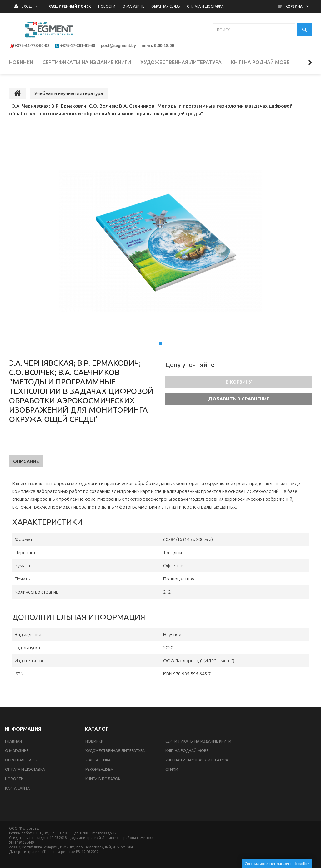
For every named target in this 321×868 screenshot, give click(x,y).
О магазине (17, 751)
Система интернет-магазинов (277, 863)
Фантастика (98, 760)
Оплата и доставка (25, 769)
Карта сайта (17, 788)
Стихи (172, 769)
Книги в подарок (103, 779)
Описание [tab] (26, 461)
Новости (14, 779)
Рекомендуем (100, 769)
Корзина (294, 6)
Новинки (95, 741)
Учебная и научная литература (197, 760)
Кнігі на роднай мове (187, 751)
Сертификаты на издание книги (198, 741)
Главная (13, 741)
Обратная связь (21, 760)
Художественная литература (115, 751)
